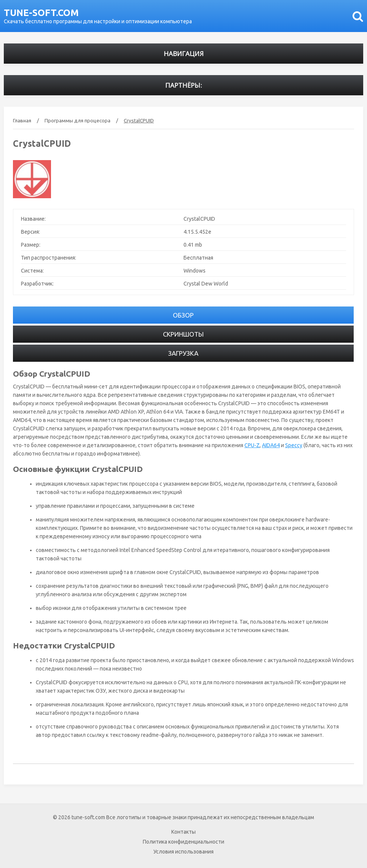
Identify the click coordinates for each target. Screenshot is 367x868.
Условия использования (183, 852)
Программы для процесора (77, 120)
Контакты (183, 832)
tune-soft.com (41, 13)
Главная (22, 120)
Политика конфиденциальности (183, 842)
